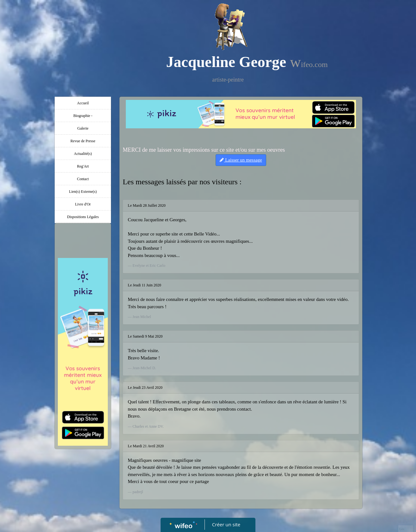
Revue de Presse (83, 141)
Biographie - (83, 116)
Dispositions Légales (83, 217)
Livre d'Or (83, 204)
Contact (83, 179)
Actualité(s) (83, 154)
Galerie (83, 128)
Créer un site (226, 524)
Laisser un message (241, 160)
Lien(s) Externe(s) (83, 192)
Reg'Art (83, 166)
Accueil (83, 103)
